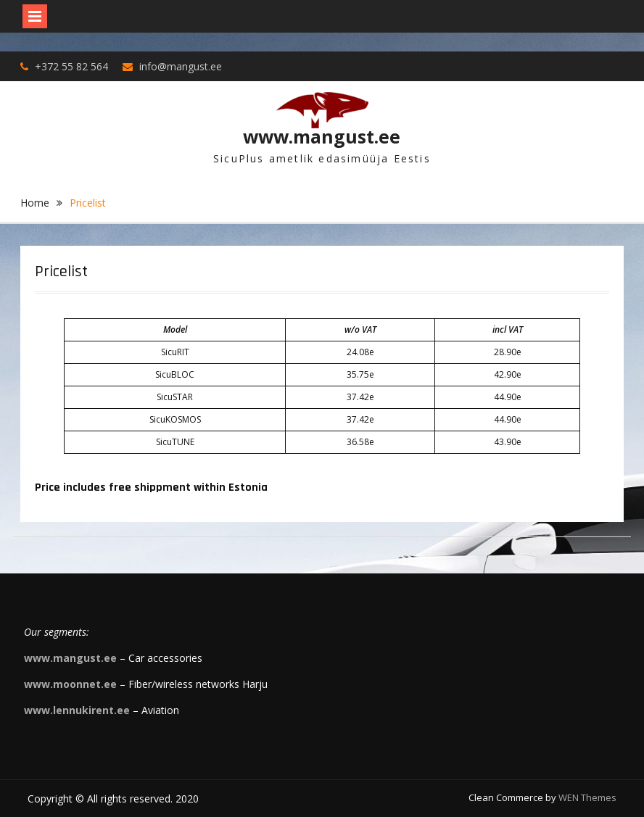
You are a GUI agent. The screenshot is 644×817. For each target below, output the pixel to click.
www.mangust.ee (322, 136)
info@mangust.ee (181, 66)
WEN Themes (587, 797)
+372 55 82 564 (71, 66)
